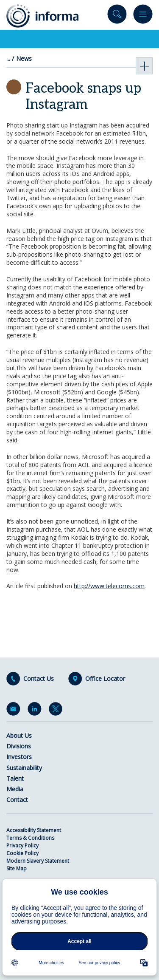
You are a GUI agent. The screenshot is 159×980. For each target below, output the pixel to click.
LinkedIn (36, 711)
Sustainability (24, 768)
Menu (143, 16)
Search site (117, 16)
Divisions (19, 746)
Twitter (57, 711)
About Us (19, 735)
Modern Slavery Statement (38, 861)
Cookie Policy (22, 853)
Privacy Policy (22, 845)
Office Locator (105, 679)
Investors (19, 757)
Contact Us (39, 679)
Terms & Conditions (30, 838)
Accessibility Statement (34, 830)
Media (15, 789)
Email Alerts (15, 711)
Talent (15, 778)
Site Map (17, 868)
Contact (17, 800)
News (24, 59)
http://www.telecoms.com (109, 586)
